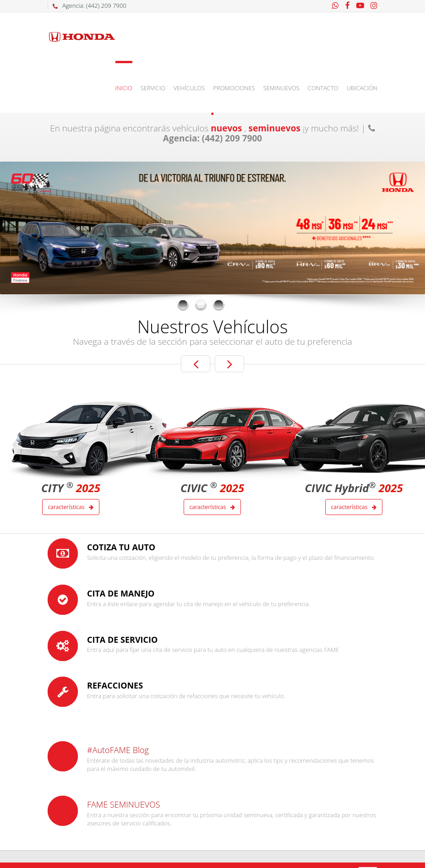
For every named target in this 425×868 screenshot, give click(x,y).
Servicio (153, 88)
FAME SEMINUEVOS (124, 804)
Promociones (234, 88)
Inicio (124, 88)
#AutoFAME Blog (118, 750)
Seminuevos (281, 88)
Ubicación (362, 88)
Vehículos (189, 88)
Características (71, 507)
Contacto (323, 88)
